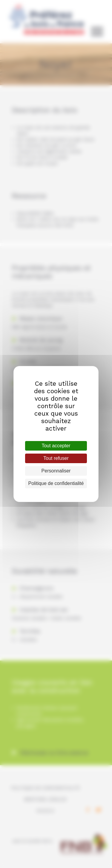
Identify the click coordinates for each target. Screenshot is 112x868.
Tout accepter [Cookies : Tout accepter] (56, 446)
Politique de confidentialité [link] (56, 483)
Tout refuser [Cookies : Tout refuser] (56, 458)
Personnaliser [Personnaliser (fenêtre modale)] (56, 471)
